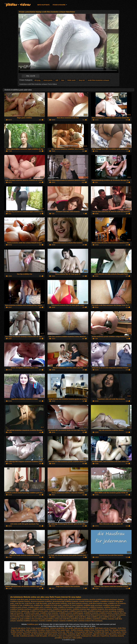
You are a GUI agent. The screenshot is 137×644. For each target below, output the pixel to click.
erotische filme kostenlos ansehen (96, 615)
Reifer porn (96, 636)
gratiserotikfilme (49, 619)
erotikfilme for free (16, 605)
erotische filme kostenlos (50, 615)
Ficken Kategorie (59, 5)
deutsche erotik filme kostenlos (39, 600)
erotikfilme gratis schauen (19, 607)
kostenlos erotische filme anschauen (90, 621)
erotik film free (19, 603)
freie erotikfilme (51, 617)
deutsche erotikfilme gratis (59, 600)
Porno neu (62, 632)
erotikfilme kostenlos (96, 607)
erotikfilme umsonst (65, 613)
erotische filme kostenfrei (33, 615)
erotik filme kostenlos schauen (99, 80)
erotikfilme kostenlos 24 (111, 607)
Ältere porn (27, 634)
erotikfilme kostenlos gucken (62, 609)
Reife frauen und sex (102, 628)
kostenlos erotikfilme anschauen (27, 621)
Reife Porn (108, 630)
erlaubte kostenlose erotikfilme (89, 601)
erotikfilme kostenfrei (82, 607)
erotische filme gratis (17, 615)
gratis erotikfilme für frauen (108, 617)
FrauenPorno (105, 636)
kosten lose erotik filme (62, 619)
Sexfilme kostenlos (77, 630)
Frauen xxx (61, 636)
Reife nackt (71, 80)
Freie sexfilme (20, 630)
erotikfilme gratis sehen (36, 607)
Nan (63, 80)
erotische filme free (120, 613)
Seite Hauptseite (43, 5)
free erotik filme (15, 617)
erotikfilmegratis (78, 613)
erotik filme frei (30, 603)
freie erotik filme (39, 617)
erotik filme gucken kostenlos (57, 603)
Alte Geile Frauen (111, 634)
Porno (28, 628)
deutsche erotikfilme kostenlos (79, 600)
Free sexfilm (69, 628)
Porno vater (121, 634)
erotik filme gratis (41, 603)
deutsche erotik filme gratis (19, 600)
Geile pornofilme (31, 630)
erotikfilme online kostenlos (49, 613)
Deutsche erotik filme (57, 628)
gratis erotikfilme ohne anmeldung (31, 619)
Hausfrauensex (87, 634)
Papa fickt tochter (99, 634)
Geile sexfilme (77, 638)
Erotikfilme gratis (9, 4)
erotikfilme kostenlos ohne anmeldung (103, 609)
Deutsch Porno (51, 630)
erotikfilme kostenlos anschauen (21, 609)
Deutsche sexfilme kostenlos (48, 632)
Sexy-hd (82, 80)
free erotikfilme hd (27, 617)
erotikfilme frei (38, 605)
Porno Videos (63, 634)
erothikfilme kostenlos (107, 601)
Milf (57, 80)
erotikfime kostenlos (106, 613)
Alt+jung (37, 80)
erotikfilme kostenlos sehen (78, 611)
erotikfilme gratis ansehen (112, 605)
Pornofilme (41, 630)
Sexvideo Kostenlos (119, 630)
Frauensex (113, 628)
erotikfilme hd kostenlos (66, 607)
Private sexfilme (89, 628)
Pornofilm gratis (116, 632)
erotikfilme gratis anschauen (93, 605)
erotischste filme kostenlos (117, 615)
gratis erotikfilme (92, 617)
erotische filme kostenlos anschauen (72, 615)
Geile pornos (78, 628)
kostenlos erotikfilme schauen (49, 621)
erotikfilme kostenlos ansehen (42, 609)
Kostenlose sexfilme (75, 634)
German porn (67, 638)
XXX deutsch (52, 636)
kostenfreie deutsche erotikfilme (81, 619)
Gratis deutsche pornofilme (40, 628)
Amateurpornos (86, 636)
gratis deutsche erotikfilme (65, 617)
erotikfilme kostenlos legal (81, 609)
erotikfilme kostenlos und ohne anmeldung (102, 611)
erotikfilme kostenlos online (39, 611)
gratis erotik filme (80, 617)
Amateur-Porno (89, 630)
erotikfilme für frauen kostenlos (73, 605)
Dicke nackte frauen (63, 630)
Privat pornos (99, 630)
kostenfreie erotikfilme (100, 619)
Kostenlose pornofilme (27, 636)
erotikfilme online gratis (32, 613)
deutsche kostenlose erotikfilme (41, 601)
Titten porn (70, 632)
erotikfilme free (28, 605)
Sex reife (16, 636)
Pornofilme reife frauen (102, 632)
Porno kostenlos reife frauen (84, 632)
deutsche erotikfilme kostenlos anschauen (103, 600)
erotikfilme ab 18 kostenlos (117, 603)
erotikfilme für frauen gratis (53, 605)
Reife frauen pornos (51, 634)
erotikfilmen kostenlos (91, 613)
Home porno (48, 80)
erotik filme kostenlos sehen (98, 603)
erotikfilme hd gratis (51, 607)
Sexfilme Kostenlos (17, 632)
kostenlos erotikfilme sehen (68, 621)
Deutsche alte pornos (18, 628)
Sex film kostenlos (37, 634)
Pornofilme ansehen (31, 632)
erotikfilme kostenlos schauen (59, 611)
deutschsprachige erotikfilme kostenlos (65, 601)
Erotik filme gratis (41, 636)
